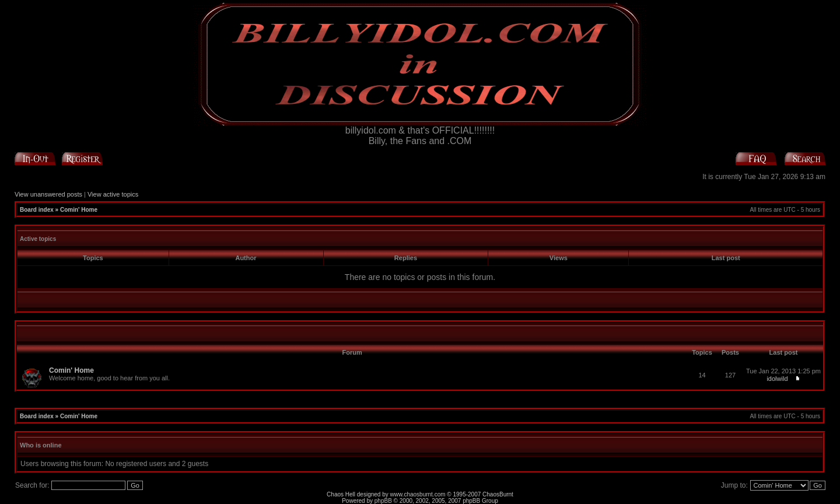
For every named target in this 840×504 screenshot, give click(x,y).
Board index (37, 210)
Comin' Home (79, 210)
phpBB (383, 501)
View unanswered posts (48, 194)
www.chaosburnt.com (418, 494)
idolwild (777, 379)
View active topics (113, 194)
